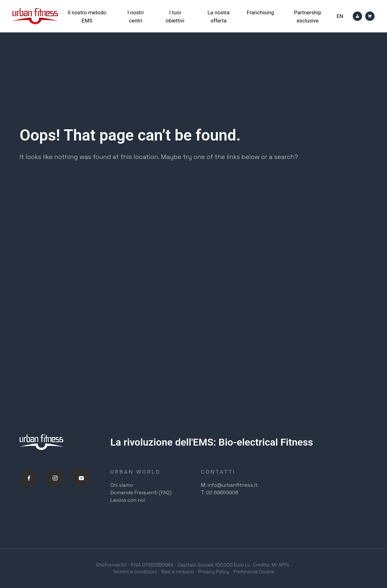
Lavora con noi (128, 500)
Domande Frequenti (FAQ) (141, 492)
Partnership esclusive (308, 17)
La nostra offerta (219, 17)
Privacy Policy (214, 572)
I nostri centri (136, 17)
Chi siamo (122, 485)
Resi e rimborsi (178, 572)
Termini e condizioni (135, 572)
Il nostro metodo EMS (87, 17)
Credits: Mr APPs (271, 565)
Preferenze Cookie (254, 572)
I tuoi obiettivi (175, 17)
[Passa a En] (340, 16)
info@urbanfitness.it (232, 485)
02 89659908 (222, 492)
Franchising (260, 12)
